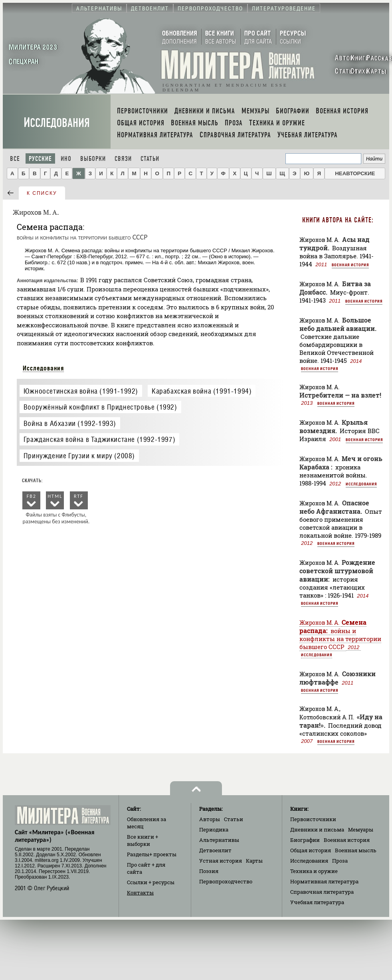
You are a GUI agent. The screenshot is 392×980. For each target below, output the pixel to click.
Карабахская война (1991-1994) (202, 391)
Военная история (350, 265)
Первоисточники (313, 819)
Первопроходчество (226, 881)
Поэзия (209, 871)
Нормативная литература (324, 881)
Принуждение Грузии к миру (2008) (79, 456)
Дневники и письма (317, 830)
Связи (123, 159)
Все (15, 159)
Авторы (210, 819)
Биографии (305, 840)
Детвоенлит (215, 850)
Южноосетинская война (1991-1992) (81, 391)
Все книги (143, 840)
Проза (340, 861)
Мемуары (361, 830)
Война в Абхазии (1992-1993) (70, 423)
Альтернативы (219, 840)
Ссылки (151, 882)
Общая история (311, 850)
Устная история (221, 861)
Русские (40, 159)
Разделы (152, 854)
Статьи (150, 159)
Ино (66, 159)
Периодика (214, 830)
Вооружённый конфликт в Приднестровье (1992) (100, 407)
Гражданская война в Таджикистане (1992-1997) (99, 439)
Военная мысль (356, 850)
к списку (42, 193)
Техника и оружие (314, 871)
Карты (254, 861)
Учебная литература (317, 902)
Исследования (57, 123)
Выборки (93, 159)
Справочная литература (322, 892)
